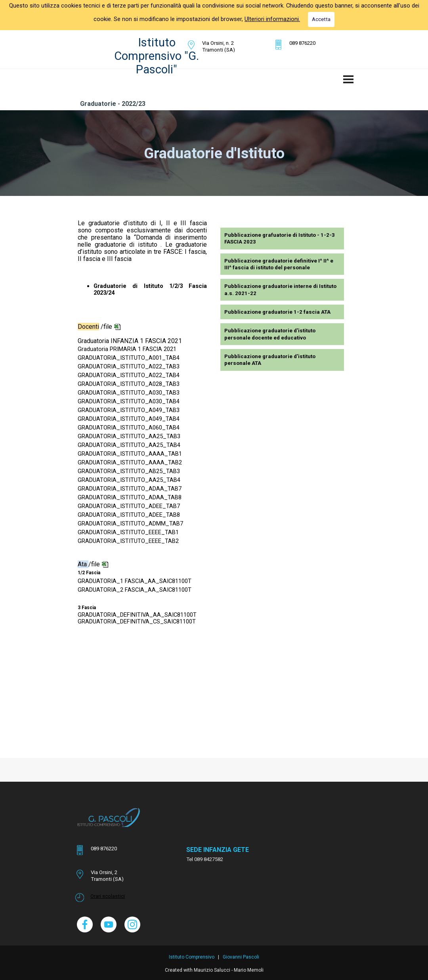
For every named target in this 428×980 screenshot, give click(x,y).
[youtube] (109, 924)
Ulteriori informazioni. (272, 19)
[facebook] (85, 924)
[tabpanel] (226, 46)
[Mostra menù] (348, 79)
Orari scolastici (108, 896)
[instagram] (132, 924)
